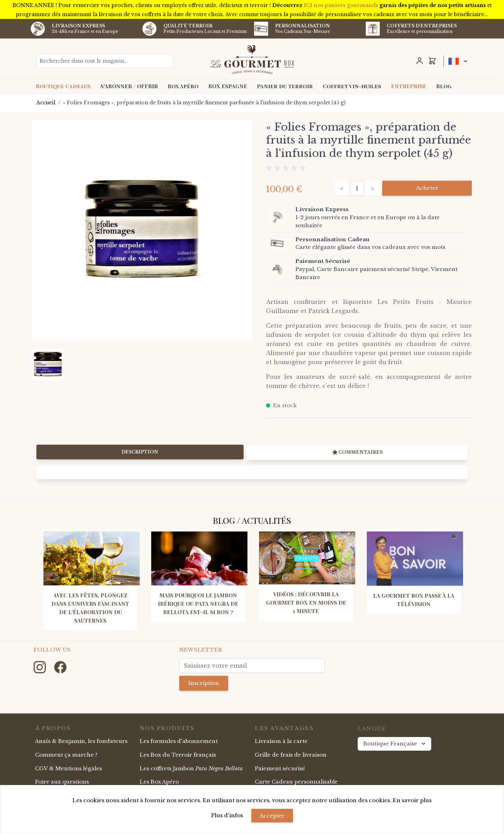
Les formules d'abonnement (179, 741)
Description (140, 452)
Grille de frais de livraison (291, 755)
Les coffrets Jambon (191, 768)
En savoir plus (412, 800)
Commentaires (357, 452)
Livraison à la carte (281, 741)
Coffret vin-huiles (352, 86)
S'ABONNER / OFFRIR (129, 86)
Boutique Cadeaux (63, 86)
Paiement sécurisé (280, 768)
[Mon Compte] (420, 61)
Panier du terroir (285, 86)
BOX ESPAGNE (228, 86)
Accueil (46, 103)
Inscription (204, 683)
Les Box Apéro (159, 782)
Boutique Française (395, 744)
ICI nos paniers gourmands (341, 5)
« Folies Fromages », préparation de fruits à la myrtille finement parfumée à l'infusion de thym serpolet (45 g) (204, 103)
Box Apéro (183, 86)
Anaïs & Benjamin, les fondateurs (81, 741)
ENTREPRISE (409, 86)
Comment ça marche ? (66, 755)
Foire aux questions (62, 782)
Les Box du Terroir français (178, 755)
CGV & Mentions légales (68, 768)
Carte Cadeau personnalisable (296, 782)
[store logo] (252, 60)
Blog (444, 86)
